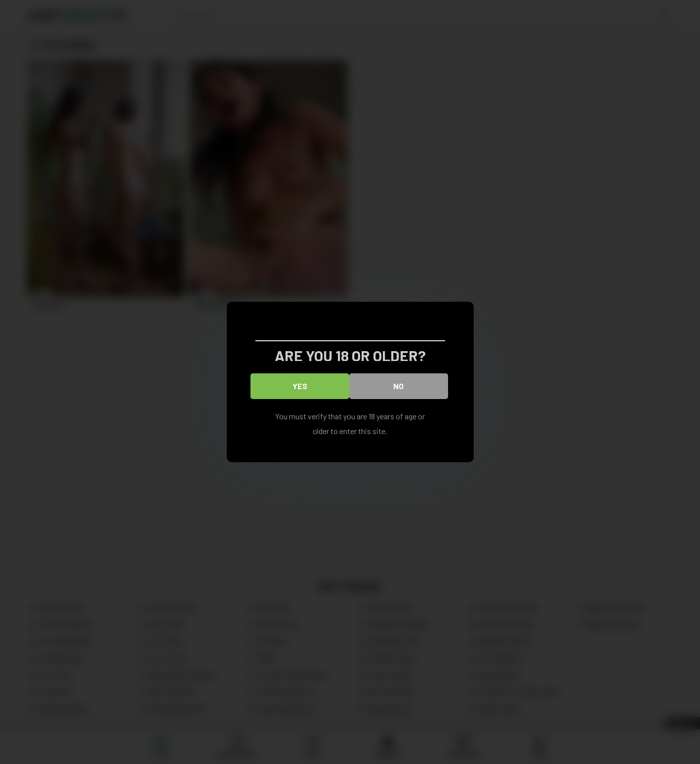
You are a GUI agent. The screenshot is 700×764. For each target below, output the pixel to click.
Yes (300, 386)
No (398, 386)
